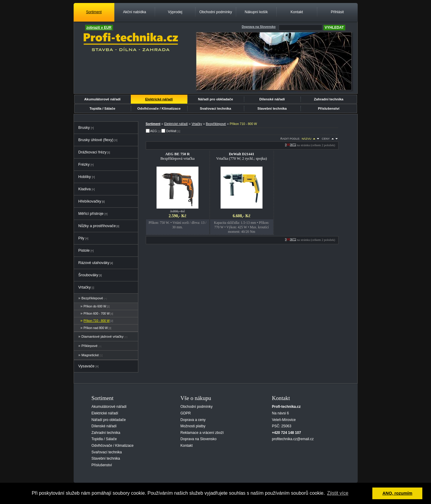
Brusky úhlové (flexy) (96, 140)
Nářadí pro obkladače (215, 99)
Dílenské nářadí (272, 99)
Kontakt (297, 12)
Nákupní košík (256, 12)
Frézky (84, 165)
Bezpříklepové (92, 298)
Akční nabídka (135, 12)
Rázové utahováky (94, 263)
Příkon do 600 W (95, 306)
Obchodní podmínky (216, 12)
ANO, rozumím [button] (397, 493)
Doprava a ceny (193, 420)
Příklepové (89, 346)
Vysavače (86, 366)
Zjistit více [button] (338, 493)
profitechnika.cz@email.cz (293, 439)
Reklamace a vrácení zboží (202, 433)
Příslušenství (329, 108)
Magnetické (90, 355)
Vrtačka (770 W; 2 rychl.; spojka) (241, 156)
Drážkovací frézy (92, 152)
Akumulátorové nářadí (102, 99)
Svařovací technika (215, 108)
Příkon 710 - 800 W (97, 321)
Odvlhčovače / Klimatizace (159, 108)
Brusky (84, 128)
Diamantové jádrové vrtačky (103, 336)
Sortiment (94, 12)
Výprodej (175, 12)
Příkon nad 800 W (96, 328)
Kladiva (85, 189)
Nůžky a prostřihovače (97, 226)
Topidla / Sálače (102, 108)
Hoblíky (85, 177)
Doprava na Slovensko (199, 439)
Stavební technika (272, 108)
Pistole (84, 251)
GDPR (186, 413)
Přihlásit (337, 12)
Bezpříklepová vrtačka (177, 156)
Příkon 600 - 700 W (97, 314)
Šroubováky (88, 275)
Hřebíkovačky (90, 201)
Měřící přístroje (91, 214)
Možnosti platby (193, 426)
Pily (81, 238)
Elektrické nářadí (159, 99)
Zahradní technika (329, 99)
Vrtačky (85, 287)
